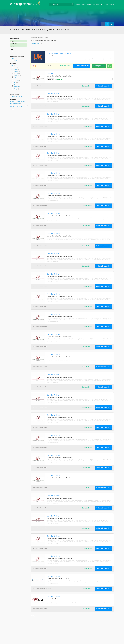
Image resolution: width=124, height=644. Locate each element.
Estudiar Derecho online (52, 62)
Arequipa (16, 90)
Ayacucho (16, 88)
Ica (14, 84)
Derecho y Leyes (39, 38)
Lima (15, 68)
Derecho (50, 74)
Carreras (78, 4)
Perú (12, 66)
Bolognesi (17, 75)
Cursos (83, 4)
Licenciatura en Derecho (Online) (59, 54)
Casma (16, 74)
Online (13, 59)
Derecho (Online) (53, 94)
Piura (15, 77)
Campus (50, 79)
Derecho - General (36, 43)
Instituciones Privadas (18, 96)
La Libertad (16, 81)
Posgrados (89, 4)
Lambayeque (16, 79)
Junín (15, 83)
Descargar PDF (99, 66)
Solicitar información (82, 66)
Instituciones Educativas (99, 4)
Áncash (15, 70)
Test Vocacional (110, 4)
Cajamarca (16, 86)
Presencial (14, 60)
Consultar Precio (65, 66)
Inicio (32, 38)
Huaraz (16, 72)
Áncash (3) (59, 79)
